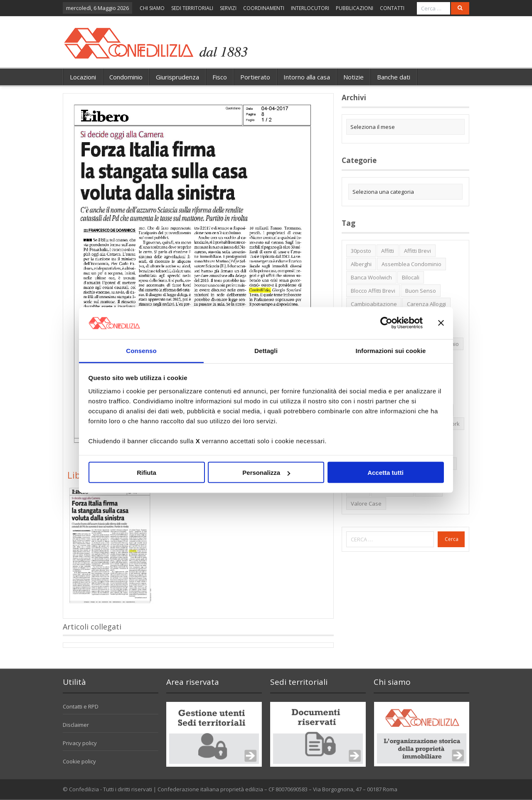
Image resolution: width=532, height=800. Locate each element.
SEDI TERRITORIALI (192, 8)
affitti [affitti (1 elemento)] (388, 251)
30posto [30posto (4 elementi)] (361, 251)
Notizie (353, 77)
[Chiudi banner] (441, 323)
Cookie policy (79, 761)
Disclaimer (76, 725)
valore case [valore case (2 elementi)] (366, 504)
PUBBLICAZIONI (355, 8)
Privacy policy (80, 743)
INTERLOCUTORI (310, 8)
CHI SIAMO (152, 8)
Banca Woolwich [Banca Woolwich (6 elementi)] (371, 277)
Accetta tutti (385, 473)
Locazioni (83, 77)
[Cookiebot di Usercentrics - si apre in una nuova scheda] (386, 323)
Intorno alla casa (307, 77)
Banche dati (394, 77)
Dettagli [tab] (266, 350)
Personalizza (266, 473)
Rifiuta (147, 473)
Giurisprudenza (177, 77)
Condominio (126, 77)
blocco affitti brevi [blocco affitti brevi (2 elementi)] (373, 291)
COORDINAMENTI (264, 8)
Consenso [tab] (141, 350)
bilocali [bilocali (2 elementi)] (411, 277)
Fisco (220, 77)
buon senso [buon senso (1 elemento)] (421, 291)
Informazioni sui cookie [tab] (391, 350)
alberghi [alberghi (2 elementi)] (361, 264)
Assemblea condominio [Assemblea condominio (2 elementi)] (411, 264)
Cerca (452, 539)
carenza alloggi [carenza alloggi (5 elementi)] (426, 304)
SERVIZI (228, 8)
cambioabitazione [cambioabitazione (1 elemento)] (374, 304)
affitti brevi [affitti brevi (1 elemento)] (417, 251)
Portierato (255, 77)
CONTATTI (392, 8)
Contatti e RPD (81, 706)
